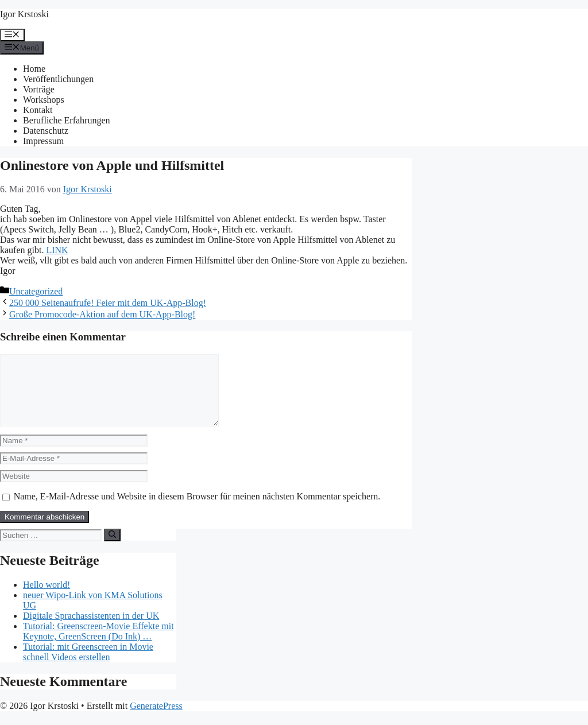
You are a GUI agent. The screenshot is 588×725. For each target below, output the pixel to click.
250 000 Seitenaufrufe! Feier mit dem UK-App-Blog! (108, 303)
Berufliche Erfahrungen (66, 120)
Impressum (43, 141)
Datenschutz (46, 131)
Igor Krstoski (24, 14)
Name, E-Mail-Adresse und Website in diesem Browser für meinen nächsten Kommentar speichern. (197, 510)
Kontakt (38, 110)
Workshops (44, 100)
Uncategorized (36, 291)
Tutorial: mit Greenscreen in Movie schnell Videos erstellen (88, 666)
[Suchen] (112, 549)
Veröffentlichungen (58, 79)
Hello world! (47, 598)
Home (34, 69)
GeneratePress (156, 720)
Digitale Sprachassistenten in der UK (91, 629)
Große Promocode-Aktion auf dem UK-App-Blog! (102, 314)
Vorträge (39, 89)
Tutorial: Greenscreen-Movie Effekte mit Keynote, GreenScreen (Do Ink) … (98, 645)
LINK (57, 250)
